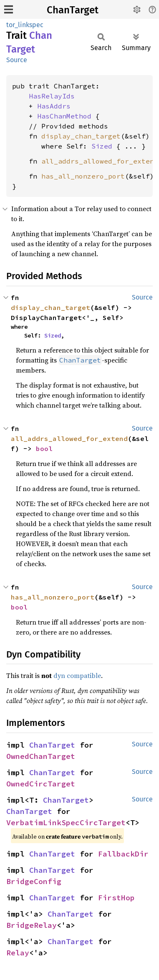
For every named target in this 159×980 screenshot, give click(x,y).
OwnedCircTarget (41, 784)
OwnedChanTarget (41, 756)
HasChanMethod (64, 116)
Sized (102, 146)
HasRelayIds (52, 96)
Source (17, 60)
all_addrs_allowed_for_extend (100, 161)
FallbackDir (123, 854)
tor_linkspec (25, 25)
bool (44, 448)
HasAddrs (54, 106)
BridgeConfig (34, 881)
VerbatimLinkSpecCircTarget (66, 823)
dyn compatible (77, 675)
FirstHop (116, 898)
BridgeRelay (32, 925)
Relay (18, 953)
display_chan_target (81, 136)
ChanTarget (73, 10)
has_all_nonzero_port (83, 176)
